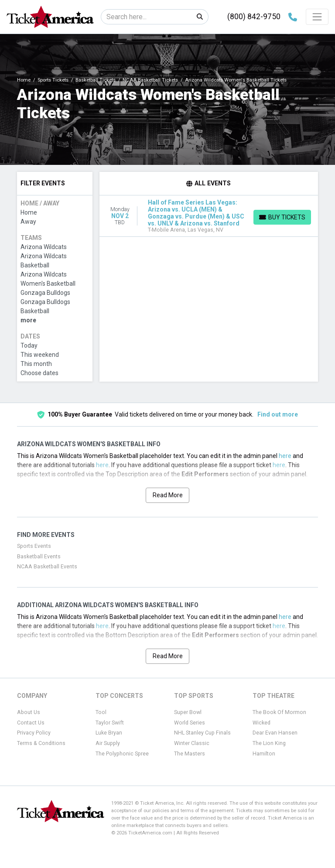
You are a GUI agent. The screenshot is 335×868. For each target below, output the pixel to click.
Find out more (278, 414)
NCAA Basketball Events (47, 567)
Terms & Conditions (41, 743)
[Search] (146, 17)
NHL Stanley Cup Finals (202, 733)
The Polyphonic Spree (122, 754)
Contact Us (31, 723)
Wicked (262, 723)
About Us (29, 712)
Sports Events (34, 546)
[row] (209, 216)
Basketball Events (39, 557)
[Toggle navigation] (317, 17)
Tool (101, 712)
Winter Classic (192, 743)
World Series (190, 723)
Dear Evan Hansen (275, 733)
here (285, 456)
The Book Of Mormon (279, 712)
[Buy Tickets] (282, 217)
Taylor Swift (110, 723)
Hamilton (264, 754)
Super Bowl (188, 712)
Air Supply (108, 743)
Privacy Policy (34, 733)
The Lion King (269, 743)
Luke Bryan (109, 733)
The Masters (190, 754)
